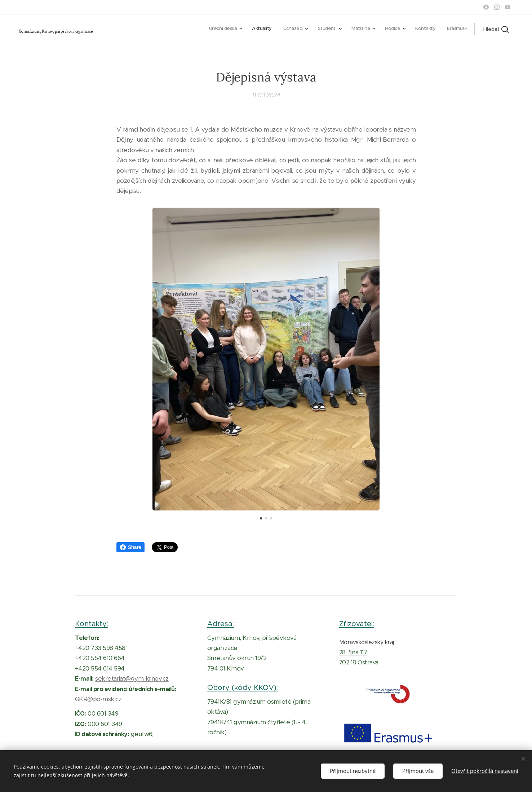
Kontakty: (92, 624)
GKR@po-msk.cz (98, 699)
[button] (496, 29)
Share (130, 547)
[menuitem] (372, 29)
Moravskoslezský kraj (367, 642)
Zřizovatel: (357, 624)
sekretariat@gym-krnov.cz (132, 678)
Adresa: (221, 624)
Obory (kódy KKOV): (243, 687)
